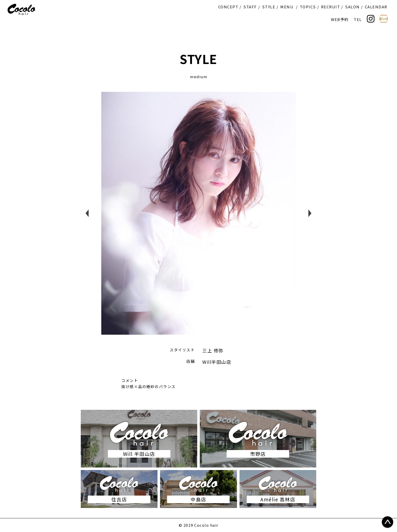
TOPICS (308, 7)
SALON (352, 7)
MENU (287, 7)
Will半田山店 (217, 362)
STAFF (250, 7)
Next (310, 213)
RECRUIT (331, 7)
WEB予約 (340, 19)
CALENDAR (376, 7)
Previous (87, 213)
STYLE (269, 7)
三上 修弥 (213, 350)
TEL (358, 19)
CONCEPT (228, 7)
